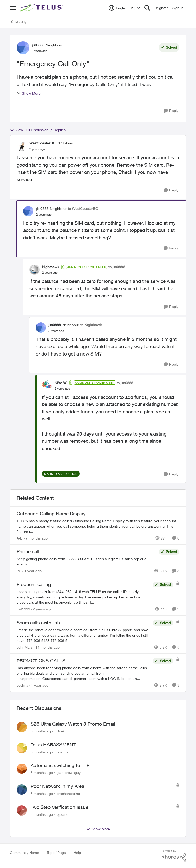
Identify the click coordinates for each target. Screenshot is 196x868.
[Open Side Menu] (13, 8)
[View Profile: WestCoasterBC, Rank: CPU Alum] (22, 146)
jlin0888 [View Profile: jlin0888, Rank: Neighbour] (38, 45)
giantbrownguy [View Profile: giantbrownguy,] (69, 773)
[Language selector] (124, 8)
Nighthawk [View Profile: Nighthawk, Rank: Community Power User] (51, 267)
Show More (29, 93)
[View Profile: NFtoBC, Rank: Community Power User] (47, 385)
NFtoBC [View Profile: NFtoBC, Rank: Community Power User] (61, 383)
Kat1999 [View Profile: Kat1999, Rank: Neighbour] (23, 609)
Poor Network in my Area (57, 786)
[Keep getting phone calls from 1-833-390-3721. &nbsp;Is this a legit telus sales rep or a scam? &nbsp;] (86, 561)
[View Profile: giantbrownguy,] (22, 769)
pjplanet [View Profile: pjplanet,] (63, 814)
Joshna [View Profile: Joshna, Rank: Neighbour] (22, 685)
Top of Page (56, 853)
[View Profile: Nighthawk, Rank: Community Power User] (34, 270)
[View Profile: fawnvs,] (22, 748)
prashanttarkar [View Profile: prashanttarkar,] (69, 793)
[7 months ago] (36, 538)
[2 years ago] (42, 609)
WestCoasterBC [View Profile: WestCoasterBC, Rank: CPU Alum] (42, 143)
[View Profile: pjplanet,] (22, 810)
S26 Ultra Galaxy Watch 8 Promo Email (73, 724)
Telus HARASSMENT (53, 745)
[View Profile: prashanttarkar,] (22, 790)
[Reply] (171, 111)
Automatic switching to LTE (60, 765)
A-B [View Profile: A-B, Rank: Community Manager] (20, 538)
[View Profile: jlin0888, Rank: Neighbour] (23, 48)
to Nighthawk (91, 325)
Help (77, 853)
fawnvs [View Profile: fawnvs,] (62, 752)
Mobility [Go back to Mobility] (18, 22)
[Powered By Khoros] (174, 856)
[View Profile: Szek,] (22, 727)
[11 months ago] (47, 647)
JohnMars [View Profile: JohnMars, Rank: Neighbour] (25, 647)
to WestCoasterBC (83, 209)
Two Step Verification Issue (59, 807)
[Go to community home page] (42, 8)
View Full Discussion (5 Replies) (38, 130)
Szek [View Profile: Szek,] (61, 731)
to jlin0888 (117, 267)
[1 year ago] (32, 571)
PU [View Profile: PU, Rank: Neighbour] (19, 571)
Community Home (24, 853)
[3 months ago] (42, 731)
